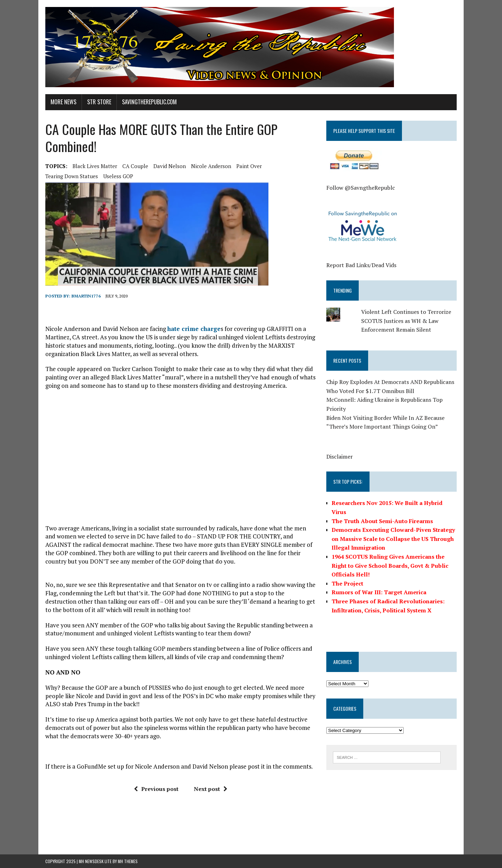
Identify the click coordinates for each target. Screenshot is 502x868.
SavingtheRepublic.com (149, 102)
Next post (211, 789)
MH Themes (128, 861)
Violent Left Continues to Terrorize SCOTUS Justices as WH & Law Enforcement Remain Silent (406, 321)
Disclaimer (340, 456)
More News (63, 102)
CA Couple (135, 166)
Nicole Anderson (211, 166)
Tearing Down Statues (72, 176)
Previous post (156, 789)
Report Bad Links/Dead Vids (361, 265)
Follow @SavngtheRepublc (361, 188)
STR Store (99, 102)
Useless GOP (118, 176)
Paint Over (249, 166)
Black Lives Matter (95, 166)
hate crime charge (194, 329)
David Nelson (170, 166)
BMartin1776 (86, 296)
